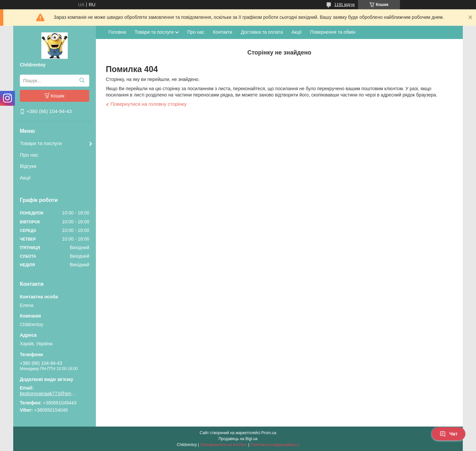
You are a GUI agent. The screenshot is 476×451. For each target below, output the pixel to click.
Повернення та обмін (333, 32)
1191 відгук (344, 5)
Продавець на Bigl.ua (238, 439)
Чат (449, 434)
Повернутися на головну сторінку (148, 104)
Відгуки (28, 166)
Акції (25, 178)
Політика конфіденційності (275, 445)
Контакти (222, 32)
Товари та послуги (41, 143)
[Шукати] (82, 81)
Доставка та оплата (262, 32)
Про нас (29, 155)
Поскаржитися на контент (223, 445)
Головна (117, 32)
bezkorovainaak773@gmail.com (48, 394)
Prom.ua (269, 433)
